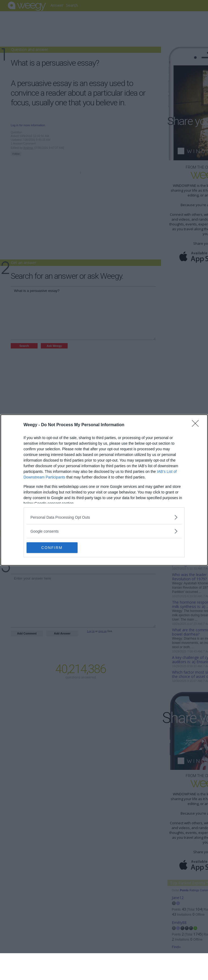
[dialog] (104, 490)
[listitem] (104, 517)
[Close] (197, 425)
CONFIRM (52, 547)
